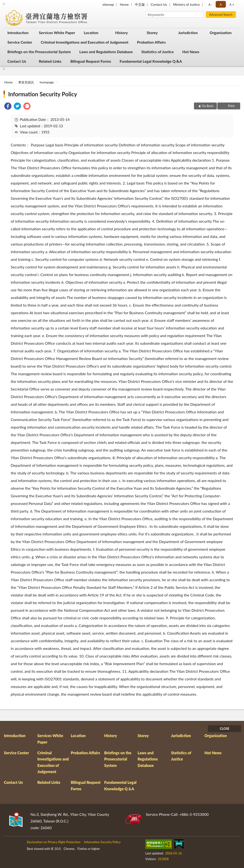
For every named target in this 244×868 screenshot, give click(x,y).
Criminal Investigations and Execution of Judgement (85, 42)
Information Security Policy (43, 94)
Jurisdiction (188, 33)
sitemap (108, 4)
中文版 (140, 4)
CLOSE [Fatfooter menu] (224, 729)
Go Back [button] (208, 106)
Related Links (50, 61)
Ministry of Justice (186, 4)
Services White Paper (57, 33)
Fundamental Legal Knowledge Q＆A (151, 61)
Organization (221, 33)
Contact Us (159, 4)
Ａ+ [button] (231, 4)
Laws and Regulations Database (106, 52)
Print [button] (231, 106)
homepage (47, 82)
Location (91, 33)
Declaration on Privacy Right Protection (54, 842)
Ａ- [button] (210, 4)
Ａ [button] (221, 4)
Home (124, 4)
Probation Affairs (151, 42)
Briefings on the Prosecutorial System (39, 52)
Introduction (18, 33)
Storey (152, 33)
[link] (8, 107)
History (122, 33)
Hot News (191, 52)
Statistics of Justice (158, 52)
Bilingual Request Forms (91, 61)
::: (4, 4)
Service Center (20, 42)
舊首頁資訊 (26, 82)
